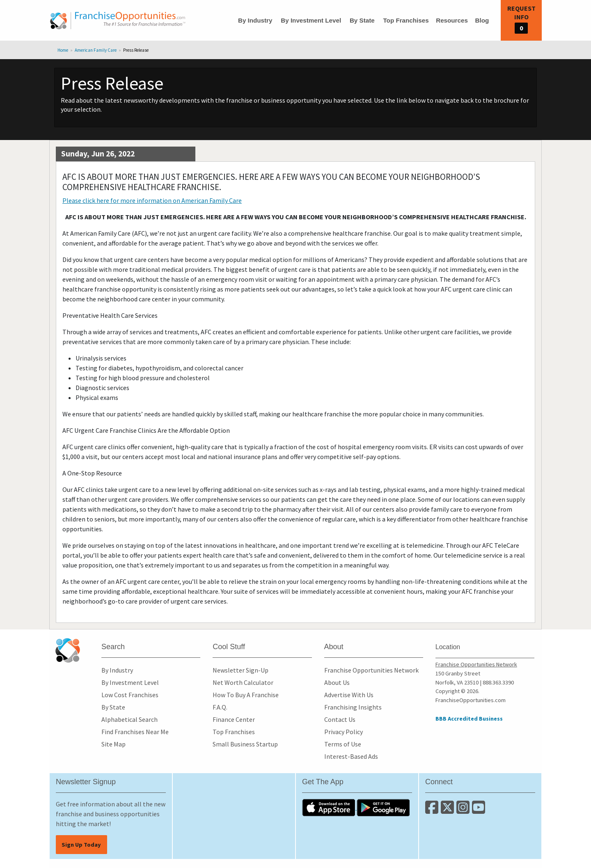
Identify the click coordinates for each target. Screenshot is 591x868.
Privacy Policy (344, 732)
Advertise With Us (349, 695)
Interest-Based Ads (351, 756)
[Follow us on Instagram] (464, 811)
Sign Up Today (81, 845)
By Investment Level (311, 20)
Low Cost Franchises (130, 695)
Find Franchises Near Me (135, 732)
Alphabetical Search (129, 719)
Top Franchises (406, 20)
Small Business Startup (245, 744)
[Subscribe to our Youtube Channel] (479, 811)
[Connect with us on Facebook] (433, 811)
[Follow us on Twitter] (449, 811)
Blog (482, 20)
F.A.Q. (220, 707)
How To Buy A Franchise (246, 695)
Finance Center (234, 719)
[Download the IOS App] (329, 807)
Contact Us (340, 719)
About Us (337, 682)
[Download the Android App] (383, 807)
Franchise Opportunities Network (371, 670)
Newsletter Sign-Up (241, 670)
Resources (452, 20)
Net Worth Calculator (243, 682)
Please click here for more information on (152, 200)
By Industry (255, 20)
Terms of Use (343, 744)
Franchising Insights (353, 707)
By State (362, 20)
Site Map (113, 744)
